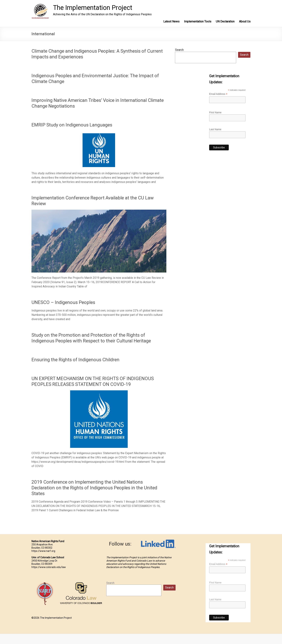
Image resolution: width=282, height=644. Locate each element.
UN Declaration (225, 21)
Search (179, 50)
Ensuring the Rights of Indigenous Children (75, 360)
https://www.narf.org (43, 551)
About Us (245, 21)
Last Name (215, 129)
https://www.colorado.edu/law (49, 567)
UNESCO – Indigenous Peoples (63, 302)
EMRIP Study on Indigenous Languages (72, 125)
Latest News (171, 21)
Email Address (218, 94)
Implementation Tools (198, 21)
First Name (215, 112)
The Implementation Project (93, 8)
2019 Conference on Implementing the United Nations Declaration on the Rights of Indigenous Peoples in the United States (94, 488)
